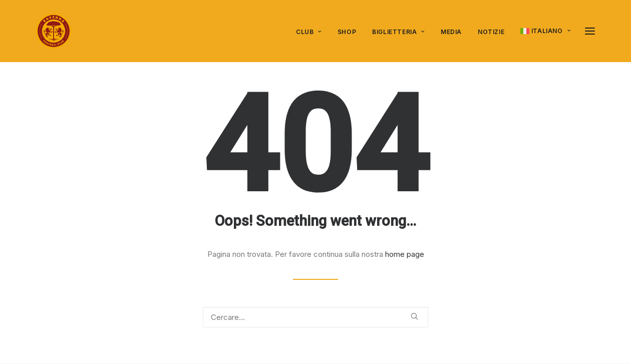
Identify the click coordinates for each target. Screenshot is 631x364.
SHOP (347, 32)
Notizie (491, 32)
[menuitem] (312, 32)
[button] (590, 31)
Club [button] (309, 32)
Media (451, 32)
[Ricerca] (315, 317)
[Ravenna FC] (54, 31)
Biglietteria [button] (398, 32)
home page (405, 254)
